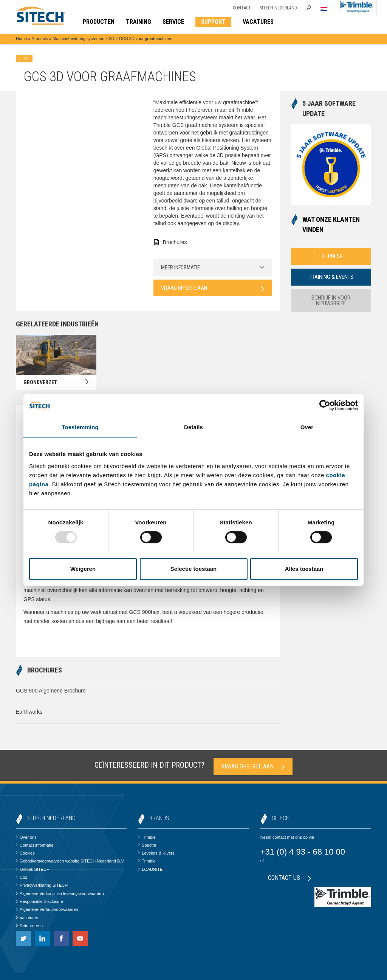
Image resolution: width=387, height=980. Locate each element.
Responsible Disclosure (39, 901)
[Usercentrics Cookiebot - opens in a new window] (325, 405)
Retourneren (29, 926)
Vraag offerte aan (213, 288)
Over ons (26, 837)
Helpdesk (331, 256)
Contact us (290, 878)
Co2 (22, 877)
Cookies (25, 853)
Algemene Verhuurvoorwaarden (47, 909)
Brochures (175, 242)
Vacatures (27, 918)
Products (40, 39)
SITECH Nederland (278, 8)
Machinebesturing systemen (78, 39)
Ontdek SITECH (33, 869)
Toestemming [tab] (80, 427)
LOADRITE (150, 869)
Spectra (147, 845)
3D (111, 39)
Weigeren (83, 569)
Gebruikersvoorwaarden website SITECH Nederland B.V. (70, 861)
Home (21, 39)
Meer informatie (213, 267)
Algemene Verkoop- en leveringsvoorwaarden (60, 893)
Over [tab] (307, 427)
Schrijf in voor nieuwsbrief (331, 301)
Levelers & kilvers (156, 853)
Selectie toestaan (194, 569)
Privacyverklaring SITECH (42, 885)
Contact (242, 8)
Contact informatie (35, 845)
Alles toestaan (304, 569)
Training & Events (331, 277)
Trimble (147, 837)
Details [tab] (193, 427)
